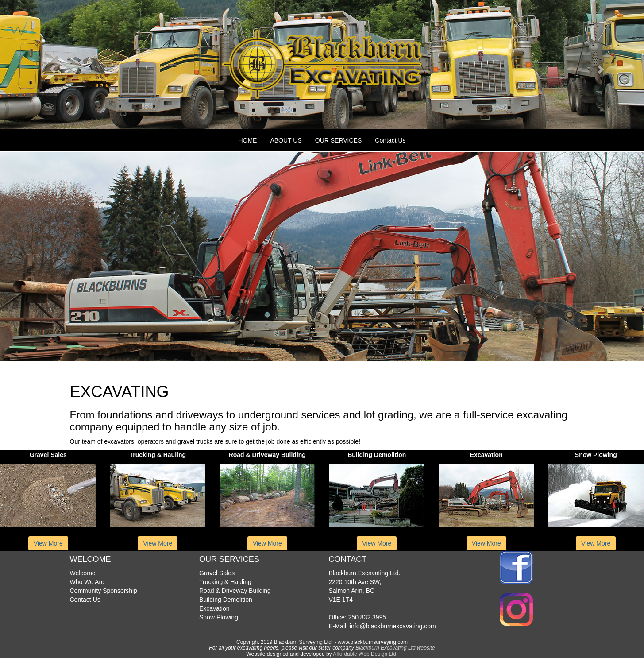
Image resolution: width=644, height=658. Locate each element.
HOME (247, 140)
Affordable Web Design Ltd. (365, 654)
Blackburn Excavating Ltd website (395, 648)
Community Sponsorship (104, 591)
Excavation (214, 608)
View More (48, 543)
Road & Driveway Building (235, 591)
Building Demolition (226, 600)
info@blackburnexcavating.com (392, 626)
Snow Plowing (219, 617)
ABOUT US (286, 140)
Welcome (83, 573)
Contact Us (390, 140)
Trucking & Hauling (225, 582)
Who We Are (87, 582)
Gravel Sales (217, 573)
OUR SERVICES (339, 140)
